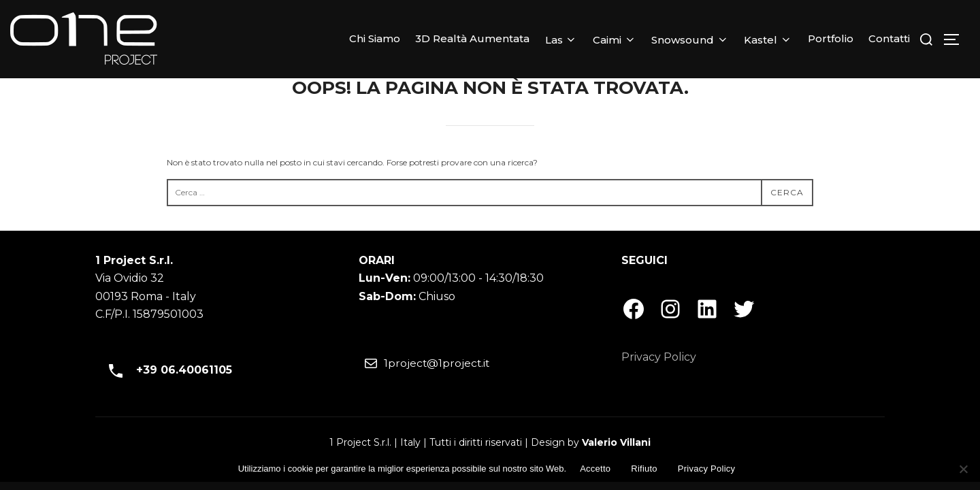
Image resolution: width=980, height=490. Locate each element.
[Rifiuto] (963, 469)
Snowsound (690, 40)
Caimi (615, 40)
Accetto (595, 469)
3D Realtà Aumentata (472, 38)
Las (561, 40)
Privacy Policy (659, 357)
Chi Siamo (375, 38)
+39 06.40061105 (165, 371)
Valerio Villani (616, 442)
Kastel (768, 40)
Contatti (889, 38)
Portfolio (831, 38)
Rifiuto (644, 469)
